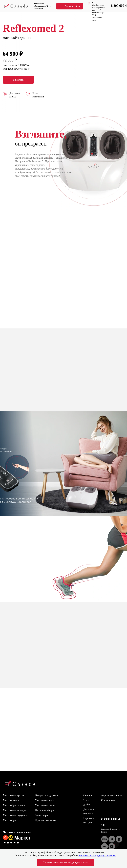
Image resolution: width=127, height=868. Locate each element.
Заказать (18, 80)
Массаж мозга (11, 800)
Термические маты (45, 820)
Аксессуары (42, 815)
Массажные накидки (15, 810)
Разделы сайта (69, 6)
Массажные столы (45, 805)
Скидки (88, 795)
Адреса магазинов (111, 795)
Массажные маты (45, 800)
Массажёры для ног (14, 805)
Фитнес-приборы (45, 810)
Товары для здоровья (47, 795)
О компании (108, 800)
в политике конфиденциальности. (97, 855)
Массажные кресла (14, 795)
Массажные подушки (15, 815)
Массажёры (10, 820)
